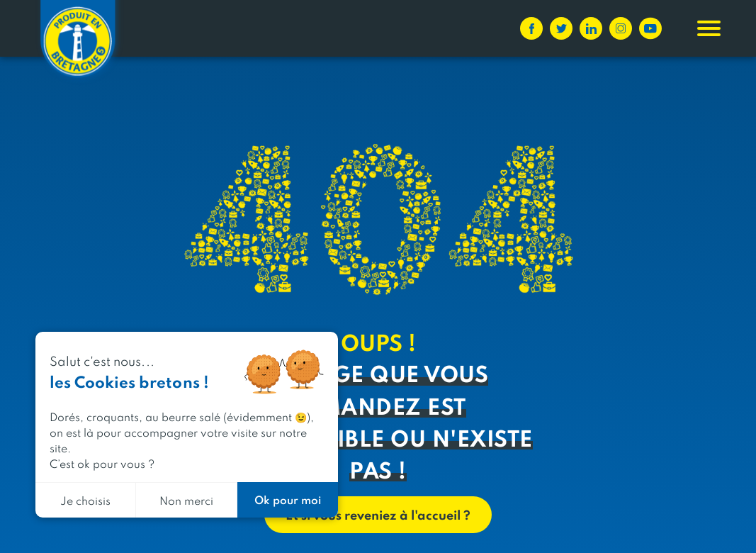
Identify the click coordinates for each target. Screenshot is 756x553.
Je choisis (85, 500)
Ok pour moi (288, 499)
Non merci (186, 500)
